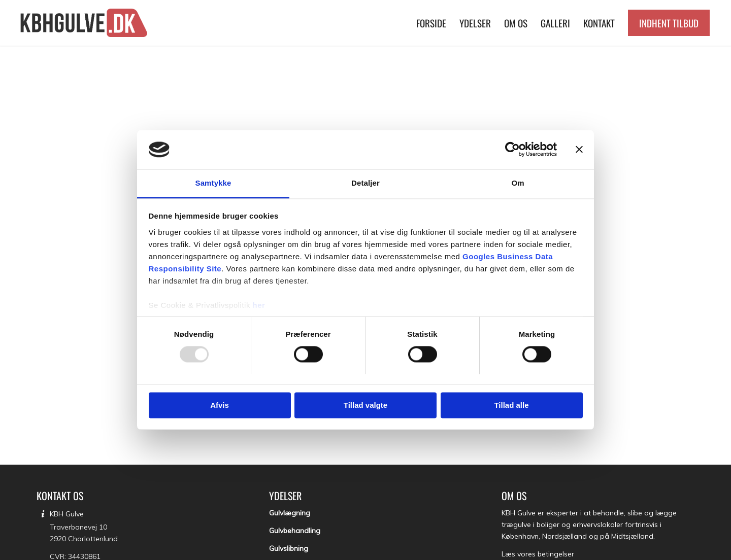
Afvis (220, 405)
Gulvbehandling (295, 531)
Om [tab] (518, 183)
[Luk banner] (579, 150)
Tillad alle (511, 405)
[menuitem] (431, 23)
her (259, 305)
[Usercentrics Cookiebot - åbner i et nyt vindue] (512, 150)
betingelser (556, 554)
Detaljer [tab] (365, 183)
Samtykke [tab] (213, 183)
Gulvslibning (289, 548)
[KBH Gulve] (85, 23)
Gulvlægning (290, 513)
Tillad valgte (365, 405)
